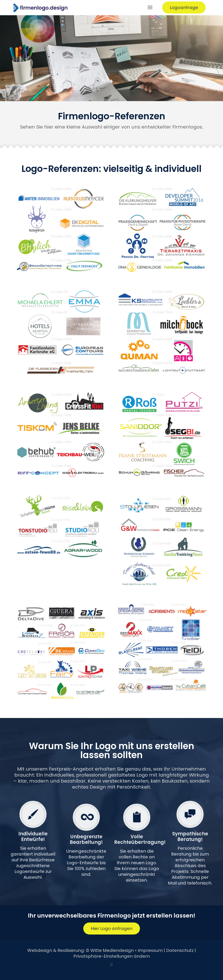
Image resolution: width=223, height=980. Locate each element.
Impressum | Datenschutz (166, 950)
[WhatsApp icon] (111, 964)
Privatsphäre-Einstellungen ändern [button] (112, 956)
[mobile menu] (150, 8)
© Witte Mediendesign (110, 950)
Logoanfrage (184, 8)
